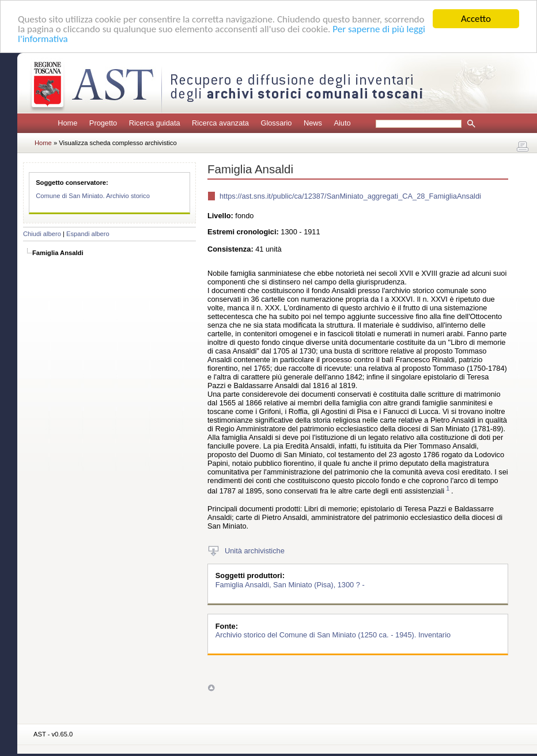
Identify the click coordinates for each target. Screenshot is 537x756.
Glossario (276, 123)
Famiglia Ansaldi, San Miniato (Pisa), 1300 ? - (290, 584)
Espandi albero (88, 234)
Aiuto (342, 123)
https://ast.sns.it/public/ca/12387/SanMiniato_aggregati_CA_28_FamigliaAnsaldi (350, 196)
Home (67, 123)
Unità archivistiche (255, 550)
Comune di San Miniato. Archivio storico (93, 196)
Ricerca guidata (155, 123)
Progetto (103, 123)
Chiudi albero (42, 234)
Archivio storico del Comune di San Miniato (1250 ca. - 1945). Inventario (333, 635)
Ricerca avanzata (220, 123)
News (313, 123)
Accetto (476, 19)
